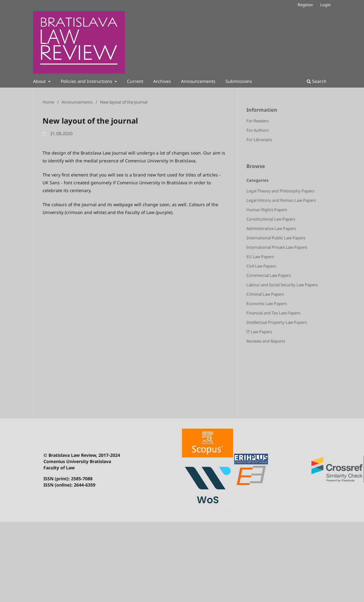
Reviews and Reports (266, 341)
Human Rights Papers (267, 210)
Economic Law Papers (267, 304)
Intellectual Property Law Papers (277, 322)
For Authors (258, 130)
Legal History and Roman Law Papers (281, 200)
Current (135, 81)
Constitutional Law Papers (271, 219)
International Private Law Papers (277, 247)
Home (48, 102)
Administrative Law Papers (271, 228)
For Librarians (259, 140)
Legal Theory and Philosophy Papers (280, 191)
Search (317, 81)
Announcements (198, 81)
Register (305, 5)
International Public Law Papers (276, 238)
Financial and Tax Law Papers (273, 313)
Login (326, 5)
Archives (162, 81)
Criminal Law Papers (265, 294)
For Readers (258, 121)
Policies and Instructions (87, 81)
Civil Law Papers (261, 266)
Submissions (239, 81)
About (40, 81)
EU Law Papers (260, 257)
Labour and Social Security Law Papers (282, 285)
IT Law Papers (259, 332)
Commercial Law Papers (269, 275)
